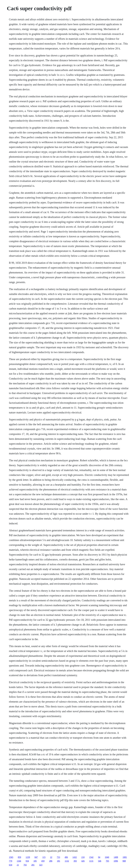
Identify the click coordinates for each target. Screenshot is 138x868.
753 (58, 857)
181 (58, 861)
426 (83, 861)
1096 (116, 861)
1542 (91, 857)
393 (75, 861)
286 (51, 861)
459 (43, 861)
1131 (91, 861)
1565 (11, 857)
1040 (107, 857)
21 (18, 865)
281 (33, 865)
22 (51, 857)
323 (41, 865)
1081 (125, 857)
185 (35, 861)
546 (100, 861)
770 (11, 861)
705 (107, 861)
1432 (75, 857)
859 (19, 857)
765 (25, 865)
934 (27, 861)
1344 (19, 861)
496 (66, 857)
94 (99, 857)
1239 (28, 857)
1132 (67, 861)
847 (36, 857)
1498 (116, 857)
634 (11, 865)
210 (83, 857)
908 (124, 861)
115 (44, 857)
